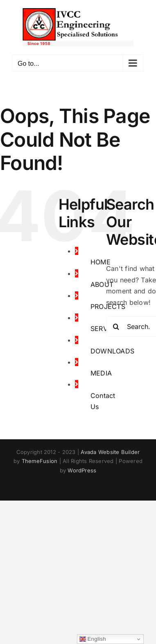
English (93, 639)
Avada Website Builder (110, 452)
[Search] (116, 326)
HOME (101, 262)
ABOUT (102, 284)
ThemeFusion (40, 461)
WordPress (82, 470)
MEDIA (101, 373)
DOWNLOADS (112, 351)
